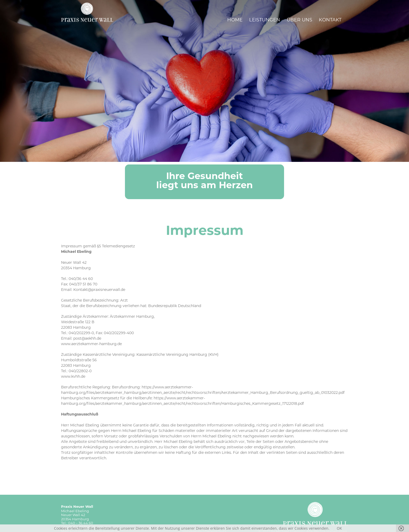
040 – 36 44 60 (81, 523)
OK (339, 528)
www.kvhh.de (73, 376)
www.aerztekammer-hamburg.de (91, 344)
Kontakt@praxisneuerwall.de (99, 290)
